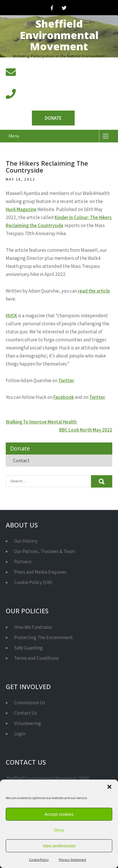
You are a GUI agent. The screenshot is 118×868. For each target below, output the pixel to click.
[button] (109, 787)
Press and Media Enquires (40, 572)
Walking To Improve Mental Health (41, 422)
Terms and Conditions (36, 658)
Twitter (66, 380)
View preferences (59, 846)
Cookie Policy (39, 860)
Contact (21, 461)
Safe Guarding (28, 648)
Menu (14, 136)
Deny (59, 830)
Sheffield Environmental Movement (59, 35)
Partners (23, 562)
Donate (53, 118)
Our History (26, 541)
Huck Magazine (21, 209)
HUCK (11, 316)
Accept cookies (59, 814)
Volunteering (28, 723)
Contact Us (26, 713)
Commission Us (30, 703)
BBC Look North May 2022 (86, 430)
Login (20, 734)
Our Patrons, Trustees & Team (45, 551)
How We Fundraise (33, 627)
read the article (94, 291)
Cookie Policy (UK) (33, 582)
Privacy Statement (72, 860)
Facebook (64, 397)
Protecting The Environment (43, 637)
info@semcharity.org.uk (44, 79)
